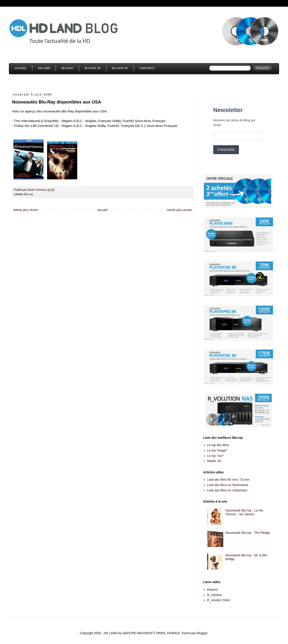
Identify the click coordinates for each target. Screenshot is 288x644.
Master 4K (214, 461)
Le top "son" (216, 456)
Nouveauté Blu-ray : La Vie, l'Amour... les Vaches (245, 512)
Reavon (213, 590)
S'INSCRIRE (226, 150)
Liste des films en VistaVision (227, 490)
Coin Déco (147, 68)
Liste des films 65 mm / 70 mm (228, 480)
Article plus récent (26, 210)
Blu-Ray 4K (120, 68)
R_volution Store (219, 600)
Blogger (202, 633)
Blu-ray (29, 194)
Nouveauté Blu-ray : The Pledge (248, 533)
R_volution (215, 595)
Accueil (21, 68)
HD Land (44, 68)
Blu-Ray (67, 68)
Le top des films (218, 445)
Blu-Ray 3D (93, 68)
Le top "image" (217, 450)
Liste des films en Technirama (228, 485)
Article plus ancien (179, 210)
